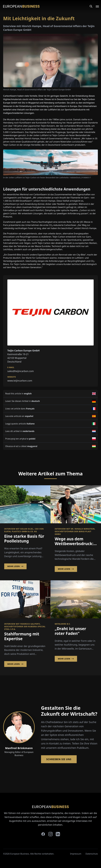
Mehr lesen (15, 566)
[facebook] (43, 834)
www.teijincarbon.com (20, 381)
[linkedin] (58, 834)
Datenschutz (92, 854)
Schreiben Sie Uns (59, 759)
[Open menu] (96, 6)
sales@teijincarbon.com (21, 371)
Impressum (76, 854)
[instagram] (50, 834)
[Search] (91, 6)
